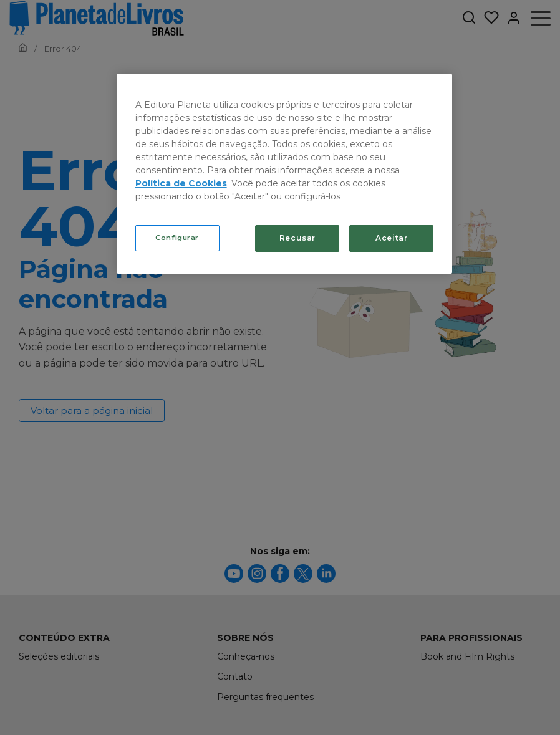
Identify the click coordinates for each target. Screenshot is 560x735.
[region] (285, 174)
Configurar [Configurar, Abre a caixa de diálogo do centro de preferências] (177, 238)
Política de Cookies (181, 183)
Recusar (297, 238)
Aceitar (391, 238)
